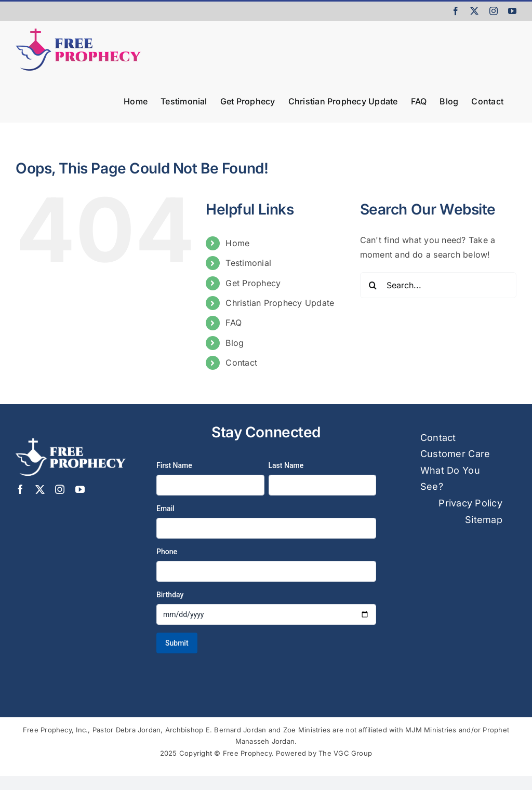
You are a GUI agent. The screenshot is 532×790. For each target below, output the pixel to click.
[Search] (373, 285)
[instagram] (60, 489)
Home (237, 243)
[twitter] (40, 489)
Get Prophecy (253, 283)
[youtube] (80, 489)
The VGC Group (345, 753)
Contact (241, 363)
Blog (235, 343)
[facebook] (20, 489)
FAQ (234, 323)
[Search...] (438, 285)
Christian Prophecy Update (280, 303)
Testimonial (248, 263)
